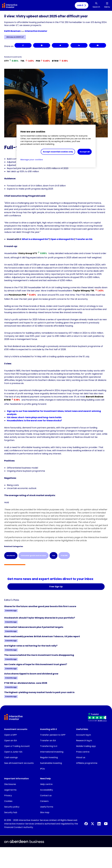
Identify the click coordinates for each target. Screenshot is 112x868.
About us (81, 757)
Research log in (84, 741)
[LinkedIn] (79, 45)
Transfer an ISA (84, 239)
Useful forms (47, 807)
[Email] (98, 45)
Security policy (12, 807)
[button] (98, 717)
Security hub (11, 812)
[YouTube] (106, 824)
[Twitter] (60, 45)
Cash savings (11, 757)
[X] (93, 824)
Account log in (84, 735)
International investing (52, 752)
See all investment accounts (19, 763)
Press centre (83, 752)
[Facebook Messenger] (42, 45)
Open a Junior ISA (13, 752)
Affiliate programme (87, 763)
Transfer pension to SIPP (53, 735)
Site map (45, 812)
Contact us (46, 795)
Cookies (8, 801)
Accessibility (47, 790)
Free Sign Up (56, 587)
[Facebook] (23, 45)
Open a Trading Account (17, 746)
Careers (44, 801)
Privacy (8, 795)
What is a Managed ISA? (35, 239)
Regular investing (49, 757)
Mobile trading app (86, 746)
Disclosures (10, 784)
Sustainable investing (51, 763)
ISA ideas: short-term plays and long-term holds (34, 417)
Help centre (46, 784)
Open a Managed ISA (62, 239)
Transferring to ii (49, 746)
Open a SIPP (10, 735)
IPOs (42, 769)
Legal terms (10, 790)
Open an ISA (11, 741)
